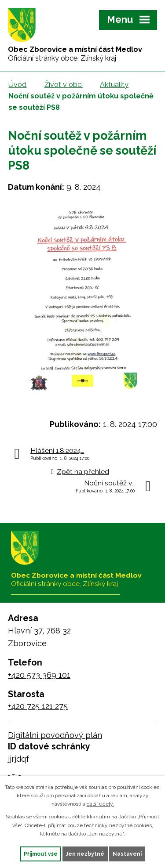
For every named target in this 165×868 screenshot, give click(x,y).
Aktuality (114, 85)
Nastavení (127, 854)
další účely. (100, 804)
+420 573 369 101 (39, 675)
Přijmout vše (41, 854)
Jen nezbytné (85, 854)
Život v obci (64, 85)
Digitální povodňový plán (55, 735)
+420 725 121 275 (38, 706)
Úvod (17, 85)
